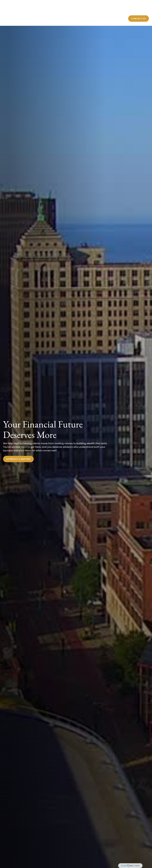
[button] (86, 11)
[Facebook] (145, 3)
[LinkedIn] (148, 3)
